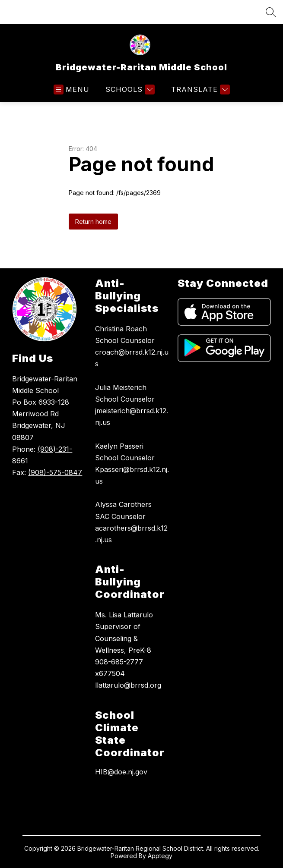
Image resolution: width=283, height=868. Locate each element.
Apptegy (160, 856)
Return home (93, 222)
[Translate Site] (199, 90)
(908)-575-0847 (55, 472)
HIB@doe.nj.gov (121, 772)
